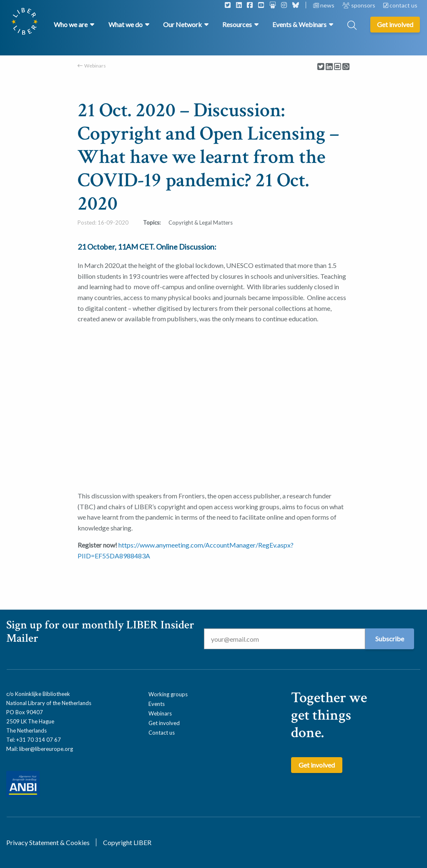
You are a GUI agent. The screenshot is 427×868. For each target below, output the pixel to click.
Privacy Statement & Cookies (48, 842)
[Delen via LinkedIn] (329, 67)
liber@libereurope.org (46, 749)
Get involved (164, 723)
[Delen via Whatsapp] (346, 67)
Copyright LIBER (127, 842)
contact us (400, 5)
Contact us (162, 733)
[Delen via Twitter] (321, 67)
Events (157, 704)
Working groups (168, 694)
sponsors (359, 5)
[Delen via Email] (338, 67)
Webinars (95, 66)
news (324, 5)
